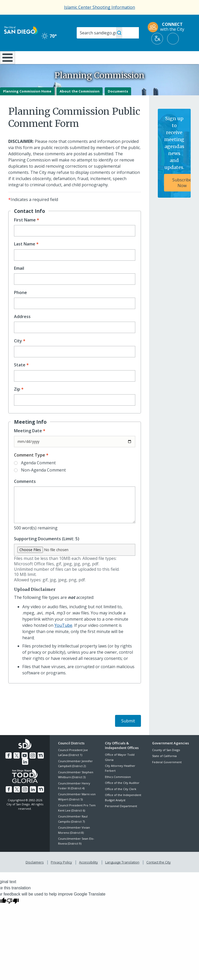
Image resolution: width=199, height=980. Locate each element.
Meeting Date (28, 445)
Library (118, 57)
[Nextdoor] (40, 768)
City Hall (183, 57)
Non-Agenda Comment (43, 483)
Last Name (25, 258)
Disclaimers (36, 875)
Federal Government (167, 775)
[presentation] (48, 713)
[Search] (108, 33)
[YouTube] (25, 768)
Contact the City (158, 875)
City (18, 354)
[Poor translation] (13, 913)
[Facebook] (9, 768)
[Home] (6, 64)
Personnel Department (121, 820)
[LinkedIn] (25, 775)
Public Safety (150, 60)
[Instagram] (32, 768)
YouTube (63, 639)
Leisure (29, 57)
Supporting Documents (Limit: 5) (47, 552)
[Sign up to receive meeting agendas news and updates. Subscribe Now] (174, 167)
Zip (17, 403)
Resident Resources (59, 60)
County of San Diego (166, 764)
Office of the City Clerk (121, 802)
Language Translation (122, 875)
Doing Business (88, 60)
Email (19, 282)
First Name (25, 234)
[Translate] (157, 39)
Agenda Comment (38, 476)
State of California (164, 770)
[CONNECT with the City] (168, 27)
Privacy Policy (62, 875)
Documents (118, 105)
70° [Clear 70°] (49, 36)
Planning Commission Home (27, 105)
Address (22, 330)
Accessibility (88, 875)
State (20, 379)
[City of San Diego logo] (21, 30)
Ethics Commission (118, 790)
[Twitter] (17, 768)
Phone (20, 306)
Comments (25, 495)
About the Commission (80, 105)
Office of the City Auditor (122, 796)
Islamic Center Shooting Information (99, 7)
